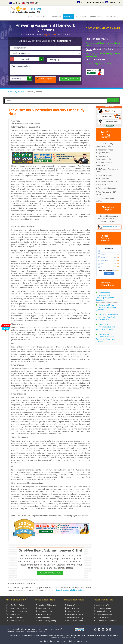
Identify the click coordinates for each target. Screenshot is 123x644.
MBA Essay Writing (15, 605)
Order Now (69, 17)
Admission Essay (43, 608)
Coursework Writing (103, 614)
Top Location (56, 17)
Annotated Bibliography (46, 605)
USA (34, 3)
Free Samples (81, 17)
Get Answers (111, 17)
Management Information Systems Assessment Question (105, 327)
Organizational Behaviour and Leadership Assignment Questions (105, 296)
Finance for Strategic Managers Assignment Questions (106, 307)
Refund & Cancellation (16, 632)
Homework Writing (102, 611)
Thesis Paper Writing (103, 617)
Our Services (42, 17)
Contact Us (41, 632)
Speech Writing (72, 611)
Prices (39, 629)
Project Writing (72, 608)
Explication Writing (44, 614)
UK (25, 3)
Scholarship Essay (44, 611)
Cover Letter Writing (74, 617)
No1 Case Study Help (15, 629)
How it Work (30, 629)
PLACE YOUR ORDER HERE (50, 573)
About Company (97, 17)
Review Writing (43, 617)
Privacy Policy (48, 629)
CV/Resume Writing (15, 620)
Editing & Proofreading (75, 620)
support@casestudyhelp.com (91, 2)
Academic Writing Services (105, 620)
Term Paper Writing (103, 608)
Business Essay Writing (17, 611)
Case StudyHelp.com (16, 92)
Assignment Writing (103, 605)
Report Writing (72, 605)
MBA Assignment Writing (17, 608)
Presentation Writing (74, 614)
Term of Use (60, 629)
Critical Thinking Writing (46, 620)
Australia (15, 3)
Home (30, 17)
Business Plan (13, 614)
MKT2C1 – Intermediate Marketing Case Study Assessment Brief (107, 317)
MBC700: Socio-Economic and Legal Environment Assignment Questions (105, 338)
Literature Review (15, 617)
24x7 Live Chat (113, 2)
